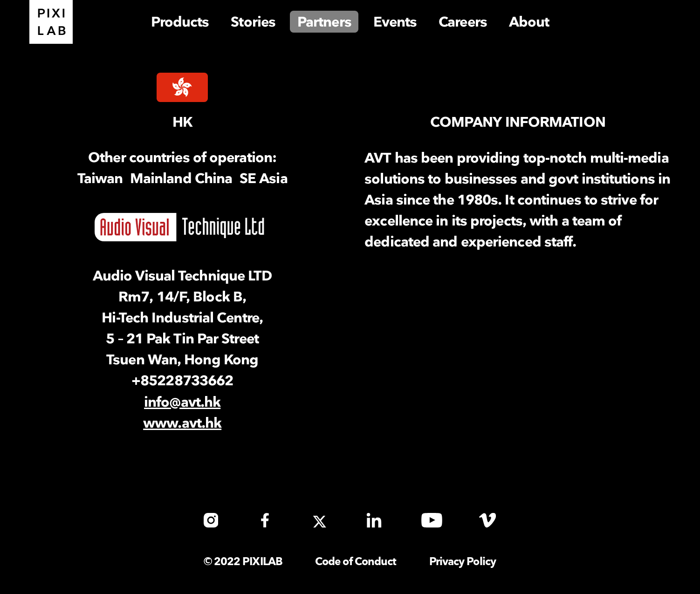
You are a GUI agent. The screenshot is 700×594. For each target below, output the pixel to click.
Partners (324, 22)
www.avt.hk (182, 423)
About (529, 22)
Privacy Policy (463, 562)
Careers (463, 22)
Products (180, 22)
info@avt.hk (182, 403)
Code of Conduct (356, 562)
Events (395, 22)
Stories (253, 22)
